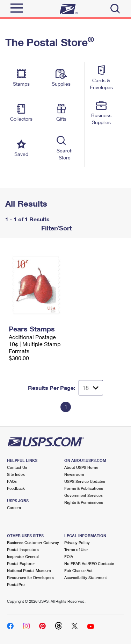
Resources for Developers (30, 577)
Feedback (16, 488)
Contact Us (17, 467)
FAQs (12, 481)
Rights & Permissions (84, 502)
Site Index (16, 474)
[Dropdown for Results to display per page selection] (91, 388)
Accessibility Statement (86, 577)
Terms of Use (76, 549)
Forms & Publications (84, 488)
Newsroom (74, 474)
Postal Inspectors (23, 549)
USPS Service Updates (85, 481)
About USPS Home (81, 467)
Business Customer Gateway (33, 542)
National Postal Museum (29, 570)
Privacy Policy (77, 542)
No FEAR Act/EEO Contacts (89, 563)
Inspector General (23, 556)
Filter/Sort (56, 228)
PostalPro (16, 584)
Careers (14, 507)
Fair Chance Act (78, 570)
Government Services (83, 495)
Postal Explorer (21, 563)
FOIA (69, 556)
